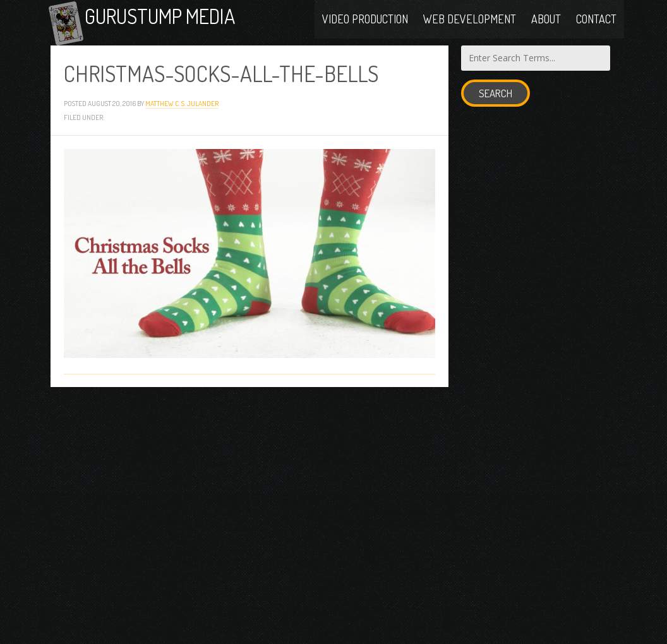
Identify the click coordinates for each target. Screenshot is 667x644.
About (546, 20)
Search (496, 101)
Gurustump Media (178, 21)
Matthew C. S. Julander (182, 111)
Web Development (470, 20)
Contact (596, 20)
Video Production (365, 20)
